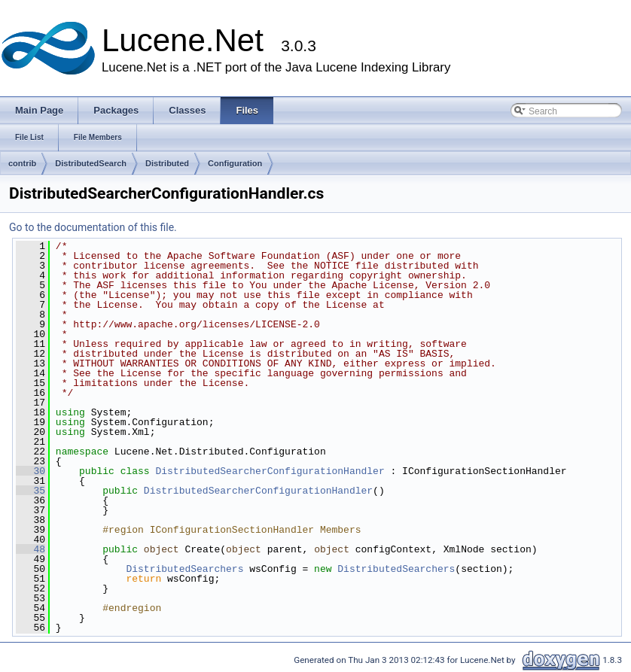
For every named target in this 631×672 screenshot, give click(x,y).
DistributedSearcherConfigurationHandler (270, 471)
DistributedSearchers (184, 569)
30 (30, 471)
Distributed (167, 163)
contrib (22, 163)
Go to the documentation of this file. (93, 227)
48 (30, 549)
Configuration (235, 163)
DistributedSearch (91, 163)
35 (30, 491)
